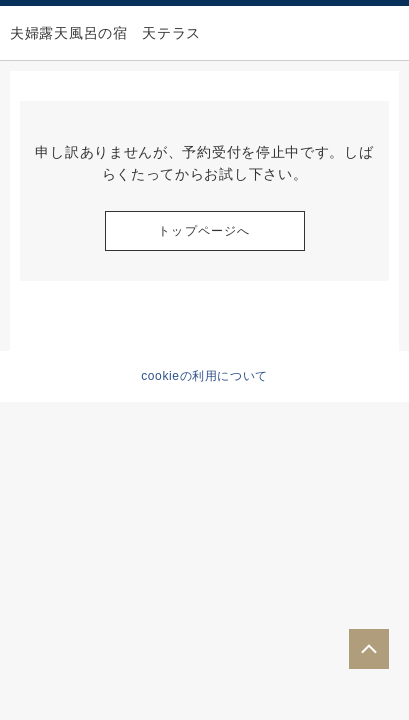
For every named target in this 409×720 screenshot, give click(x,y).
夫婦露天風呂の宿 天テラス (105, 33)
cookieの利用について (204, 376)
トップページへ (204, 231)
